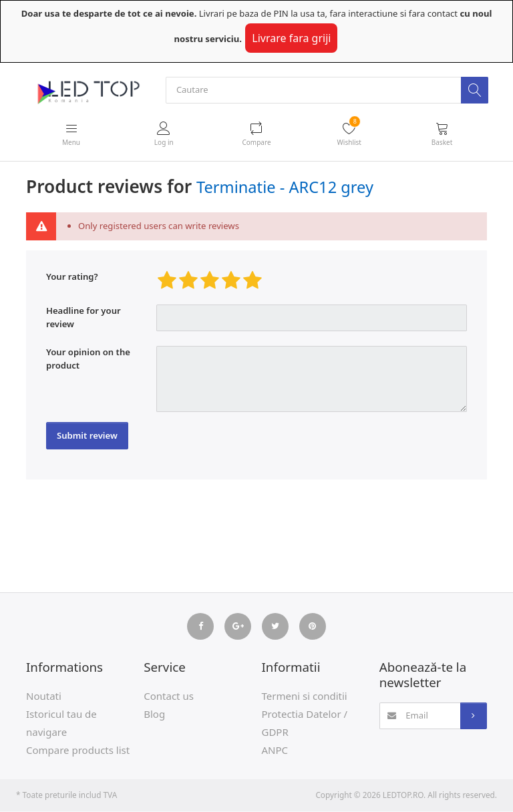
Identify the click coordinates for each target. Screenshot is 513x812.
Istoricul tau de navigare (61, 724)
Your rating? (72, 277)
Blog (154, 715)
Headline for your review (83, 318)
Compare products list (78, 751)
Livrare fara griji (291, 38)
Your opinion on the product (88, 359)
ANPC (275, 751)
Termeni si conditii (305, 696)
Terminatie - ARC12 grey (285, 188)
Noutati (44, 696)
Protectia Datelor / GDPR (305, 724)
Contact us (169, 696)
